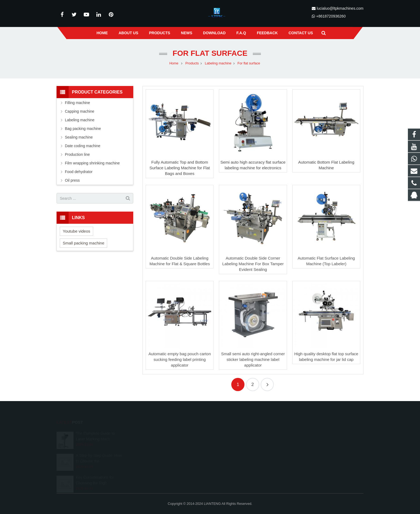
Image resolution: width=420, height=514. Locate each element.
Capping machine (80, 111)
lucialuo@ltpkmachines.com (340, 8)
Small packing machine (83, 243)
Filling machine (77, 103)
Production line (77, 154)
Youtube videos (76, 231)
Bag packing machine (83, 129)
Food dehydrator (79, 172)
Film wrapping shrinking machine (92, 163)
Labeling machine (80, 120)
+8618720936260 (331, 16)
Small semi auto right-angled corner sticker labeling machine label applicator (253, 359)
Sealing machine (79, 137)
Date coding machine (83, 146)
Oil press (72, 180)
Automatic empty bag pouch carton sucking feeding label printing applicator (180, 359)
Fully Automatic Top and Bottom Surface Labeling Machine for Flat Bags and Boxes (180, 168)
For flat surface (210, 53)
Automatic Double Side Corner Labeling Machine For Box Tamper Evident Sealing (253, 264)
